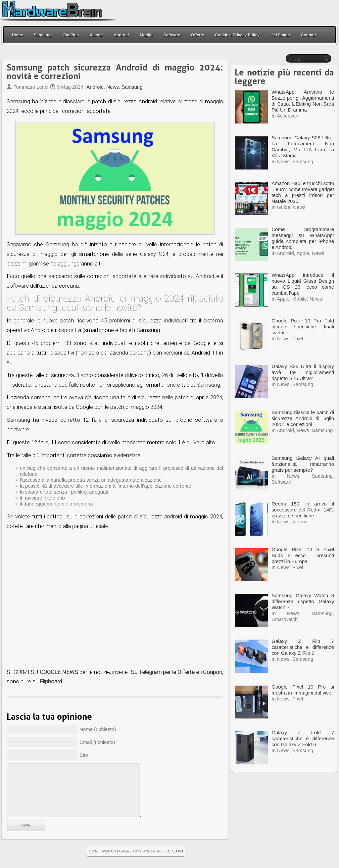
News (113, 87)
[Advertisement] (115, 599)
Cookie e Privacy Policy (237, 35)
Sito (84, 755)
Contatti (308, 35)
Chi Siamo (280, 35)
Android (121, 35)
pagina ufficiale (90, 526)
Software (172, 35)
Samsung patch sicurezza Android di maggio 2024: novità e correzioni (115, 72)
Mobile (146, 35)
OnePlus (71, 35)
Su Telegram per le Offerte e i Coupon (176, 672)
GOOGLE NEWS (59, 672)
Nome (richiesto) (98, 729)
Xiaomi (96, 35)
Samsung (43, 35)
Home (17, 35)
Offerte (197, 35)
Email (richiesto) (97, 742)
